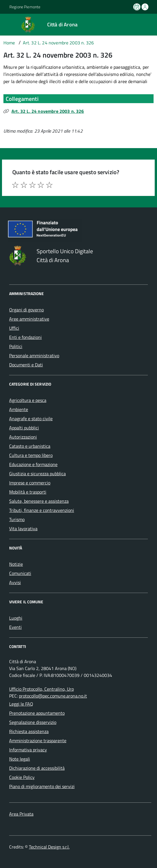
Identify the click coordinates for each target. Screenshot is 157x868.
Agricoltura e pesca (28, 400)
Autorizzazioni (23, 437)
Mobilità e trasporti (28, 492)
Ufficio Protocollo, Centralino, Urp (41, 689)
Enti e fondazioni (25, 337)
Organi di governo (26, 310)
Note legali (20, 759)
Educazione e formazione (33, 464)
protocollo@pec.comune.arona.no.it (53, 696)
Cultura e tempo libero (31, 455)
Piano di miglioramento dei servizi (42, 786)
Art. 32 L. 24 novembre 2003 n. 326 (48, 111)
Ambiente (19, 409)
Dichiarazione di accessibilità (37, 768)
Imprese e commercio (30, 483)
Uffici (14, 328)
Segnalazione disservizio (33, 722)
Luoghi (16, 618)
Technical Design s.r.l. (49, 847)
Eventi (15, 627)
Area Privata (21, 814)
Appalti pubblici (24, 428)
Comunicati (20, 573)
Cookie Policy (22, 777)
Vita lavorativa (23, 529)
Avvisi (15, 582)
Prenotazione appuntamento (37, 713)
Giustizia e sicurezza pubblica (37, 474)
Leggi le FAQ (21, 704)
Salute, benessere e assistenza (39, 501)
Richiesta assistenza (29, 731)
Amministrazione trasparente (38, 741)
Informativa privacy (28, 750)
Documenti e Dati (26, 365)
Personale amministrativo (34, 356)
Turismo (17, 519)
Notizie (16, 564)
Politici (16, 346)
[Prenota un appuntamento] (137, 7)
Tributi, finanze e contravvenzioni (42, 510)
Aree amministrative (29, 319)
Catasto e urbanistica (30, 446)
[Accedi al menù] (5, 24)
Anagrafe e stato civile (31, 419)
